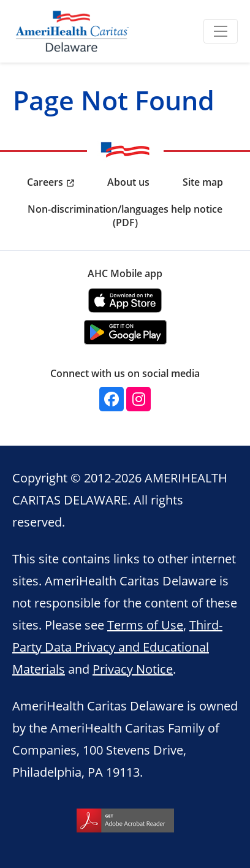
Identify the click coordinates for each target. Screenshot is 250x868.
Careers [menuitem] (45, 182)
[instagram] (138, 399)
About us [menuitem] (128, 182)
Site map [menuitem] (203, 182)
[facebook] (112, 399)
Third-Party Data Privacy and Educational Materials (117, 647)
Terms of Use (145, 625)
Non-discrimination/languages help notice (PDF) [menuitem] (125, 216)
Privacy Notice (133, 669)
